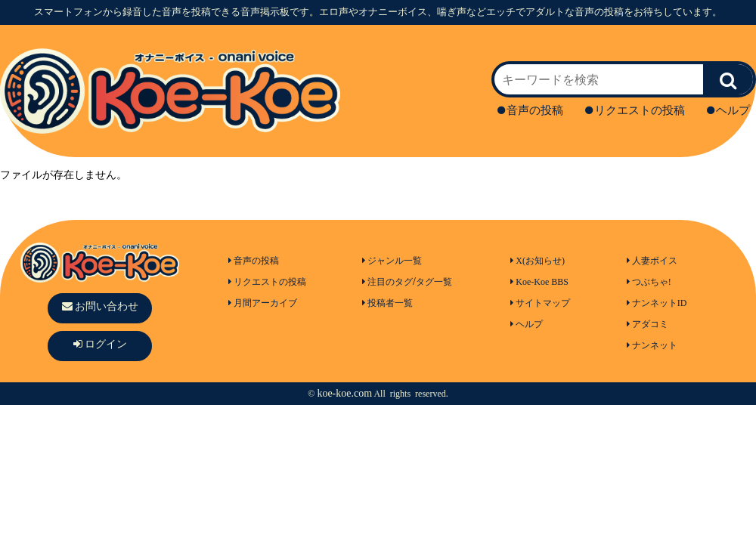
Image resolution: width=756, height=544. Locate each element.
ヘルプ (728, 110)
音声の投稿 (530, 110)
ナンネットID (657, 303)
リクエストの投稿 (635, 110)
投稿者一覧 (387, 303)
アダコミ (648, 324)
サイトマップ (540, 303)
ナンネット (652, 345)
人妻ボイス (652, 261)
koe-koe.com (344, 393)
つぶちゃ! (649, 282)
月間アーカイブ (263, 303)
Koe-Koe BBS (539, 282)
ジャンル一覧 (392, 261)
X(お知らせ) (538, 261)
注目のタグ (387, 282)
